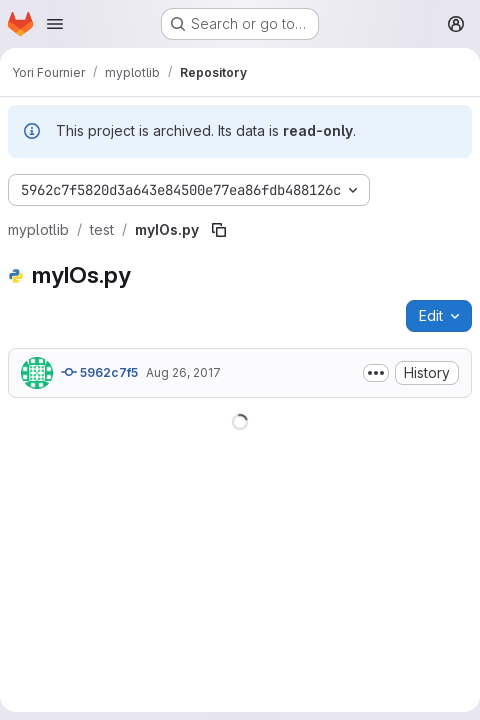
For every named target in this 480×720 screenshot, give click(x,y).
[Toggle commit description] (376, 373)
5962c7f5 (99, 372)
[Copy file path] (219, 230)
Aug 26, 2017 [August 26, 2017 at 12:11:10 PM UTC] (183, 372)
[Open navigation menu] (55, 24)
